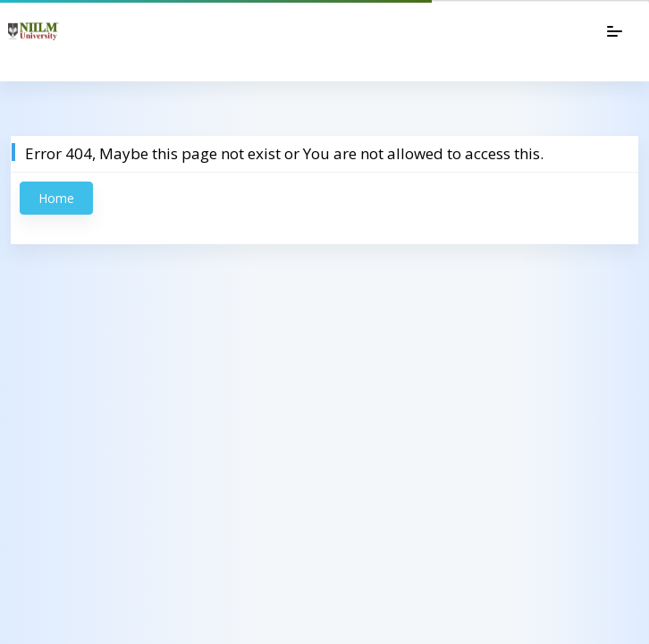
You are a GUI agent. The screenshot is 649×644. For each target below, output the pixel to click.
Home (56, 198)
